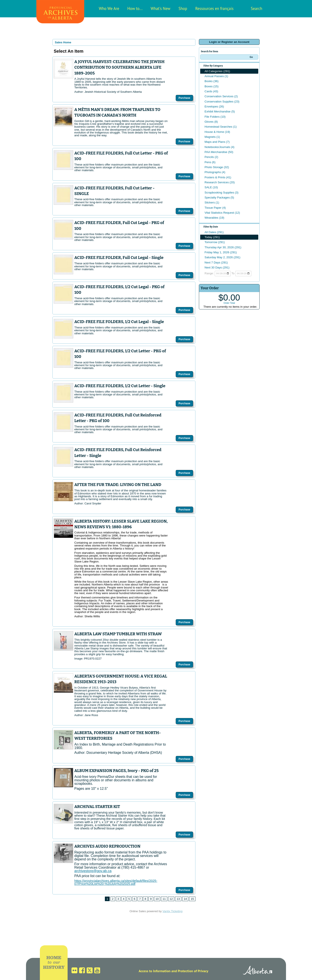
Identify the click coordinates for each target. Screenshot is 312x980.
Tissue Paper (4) (215, 208)
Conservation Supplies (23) (222, 102)
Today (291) (212, 237)
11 (164, 899)
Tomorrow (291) (215, 242)
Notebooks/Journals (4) (219, 147)
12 (171, 899)
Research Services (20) (220, 182)
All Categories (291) (217, 71)
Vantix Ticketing (172, 911)
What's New (160, 8)
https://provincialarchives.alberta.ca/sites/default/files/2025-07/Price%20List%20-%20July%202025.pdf (116, 882)
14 (185, 899)
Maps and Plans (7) (217, 142)
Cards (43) (211, 91)
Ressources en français (214, 8)
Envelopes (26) (214, 106)
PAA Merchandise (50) (219, 152)
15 (192, 899)
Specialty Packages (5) (219, 197)
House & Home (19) (217, 132)
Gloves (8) (211, 122)
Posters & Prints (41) (218, 177)
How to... (135, 8)
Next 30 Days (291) (217, 267)
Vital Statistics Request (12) (222, 213)
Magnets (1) (212, 137)
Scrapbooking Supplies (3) (221, 193)
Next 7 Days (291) (216, 262)
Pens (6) (210, 162)
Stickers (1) (212, 202)
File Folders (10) (215, 117)
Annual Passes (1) (216, 76)
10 (157, 899)
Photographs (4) (215, 172)
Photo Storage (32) (217, 167)
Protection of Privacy (193, 971)
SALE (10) (211, 187)
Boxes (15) (211, 86)
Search (257, 8)
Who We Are (109, 8)
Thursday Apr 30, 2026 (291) (223, 247)
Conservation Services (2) (221, 96)
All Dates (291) (214, 232)
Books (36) (211, 81)
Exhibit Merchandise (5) (220, 111)
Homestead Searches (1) (221, 127)
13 (178, 899)
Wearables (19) (214, 218)
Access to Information (155, 971)
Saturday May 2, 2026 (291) (222, 257)
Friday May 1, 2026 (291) (221, 252)
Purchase (184, 98)
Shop (183, 8)
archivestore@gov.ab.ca (93, 871)
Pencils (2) (211, 157)
